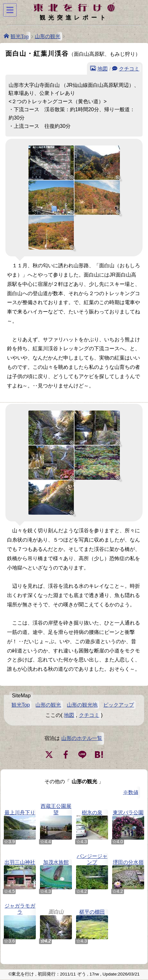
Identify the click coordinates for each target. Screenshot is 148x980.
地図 (103, 68)
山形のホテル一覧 (82, 738)
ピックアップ (119, 705)
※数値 (131, 792)
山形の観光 (48, 36)
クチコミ (129, 68)
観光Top (20, 36)
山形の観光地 (82, 705)
